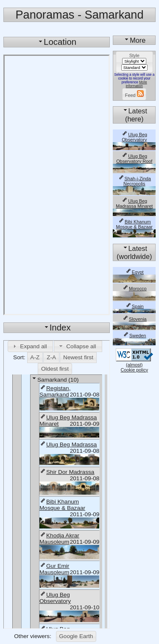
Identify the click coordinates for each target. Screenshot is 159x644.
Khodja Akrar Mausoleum (59, 539)
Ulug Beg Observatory (55, 598)
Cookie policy (134, 370)
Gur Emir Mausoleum (54, 569)
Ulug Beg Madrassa (68, 444)
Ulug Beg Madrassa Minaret (134, 204)
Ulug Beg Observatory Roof (134, 159)
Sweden (134, 336)
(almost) (134, 362)
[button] (31, 346)
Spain (134, 306)
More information (137, 84)
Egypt (134, 272)
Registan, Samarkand (55, 391)
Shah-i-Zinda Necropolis (134, 181)
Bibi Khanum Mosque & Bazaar (62, 505)
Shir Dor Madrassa (67, 472)
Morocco (134, 289)
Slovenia (134, 319)
